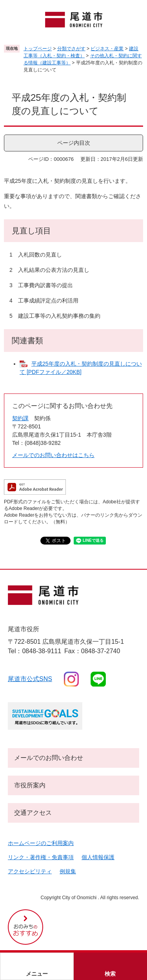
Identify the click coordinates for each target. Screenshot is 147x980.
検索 (110, 974)
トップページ (38, 49)
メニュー (37, 974)
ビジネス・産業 (107, 49)
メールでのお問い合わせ (49, 758)
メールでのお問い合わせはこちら (53, 455)
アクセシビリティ (30, 871)
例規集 (68, 871)
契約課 (20, 418)
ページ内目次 (74, 143)
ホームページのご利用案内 (41, 843)
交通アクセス (33, 813)
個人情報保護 (98, 857)
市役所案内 (30, 785)
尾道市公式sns (30, 679)
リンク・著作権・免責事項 (41, 857)
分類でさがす (71, 49)
